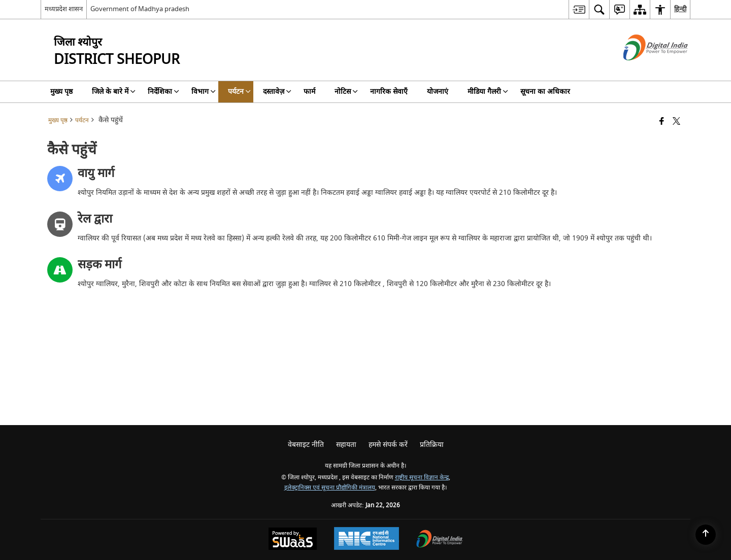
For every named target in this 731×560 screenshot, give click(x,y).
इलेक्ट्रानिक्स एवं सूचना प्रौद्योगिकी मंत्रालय (330, 488)
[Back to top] (706, 535)
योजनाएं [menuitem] (438, 92)
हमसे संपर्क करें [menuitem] (388, 445)
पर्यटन (82, 120)
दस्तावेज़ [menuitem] (277, 92)
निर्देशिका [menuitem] (163, 92)
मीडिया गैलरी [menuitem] (488, 92)
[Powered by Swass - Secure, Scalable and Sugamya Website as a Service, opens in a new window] (293, 540)
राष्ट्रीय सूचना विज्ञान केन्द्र (422, 478)
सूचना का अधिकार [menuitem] (545, 92)
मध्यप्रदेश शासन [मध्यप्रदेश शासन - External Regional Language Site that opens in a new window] (64, 9)
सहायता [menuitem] (346, 445)
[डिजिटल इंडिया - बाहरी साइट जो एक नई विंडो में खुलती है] (643, 69)
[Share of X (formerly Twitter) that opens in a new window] (676, 122)
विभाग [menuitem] (204, 92)
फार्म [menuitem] (309, 92)
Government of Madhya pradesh (140, 9)
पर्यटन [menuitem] (239, 92)
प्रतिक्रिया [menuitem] (432, 445)
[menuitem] (579, 9)
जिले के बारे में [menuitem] (114, 92)
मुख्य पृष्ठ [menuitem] (61, 92)
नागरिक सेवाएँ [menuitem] (389, 92)
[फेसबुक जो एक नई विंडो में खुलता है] (662, 122)
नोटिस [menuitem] (346, 92)
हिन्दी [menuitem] (680, 9)
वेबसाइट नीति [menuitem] (306, 445)
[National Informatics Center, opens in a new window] (367, 540)
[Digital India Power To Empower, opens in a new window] (440, 540)
